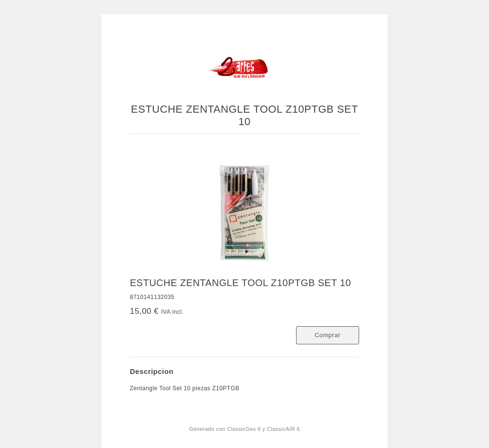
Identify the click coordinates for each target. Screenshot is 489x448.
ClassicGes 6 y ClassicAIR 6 (263, 429)
